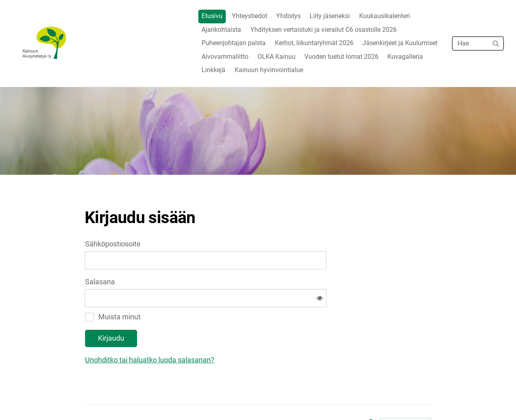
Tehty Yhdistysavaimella (406, 397)
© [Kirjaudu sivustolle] (88, 397)
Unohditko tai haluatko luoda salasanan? (237, 334)
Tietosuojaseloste (334, 397)
